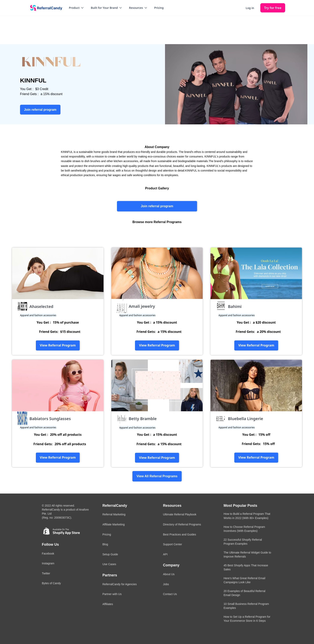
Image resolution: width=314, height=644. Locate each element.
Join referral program (157, 206)
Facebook (48, 554)
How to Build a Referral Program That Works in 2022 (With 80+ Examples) (247, 516)
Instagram (48, 563)
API (165, 554)
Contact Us (170, 594)
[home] (45, 8)
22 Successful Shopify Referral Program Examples (243, 542)
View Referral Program (58, 345)
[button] (77, 8)
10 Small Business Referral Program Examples (246, 606)
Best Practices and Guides (180, 534)
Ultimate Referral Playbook (180, 514)
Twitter (46, 573)
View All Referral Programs (157, 476)
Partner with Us (112, 594)
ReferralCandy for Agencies (120, 584)
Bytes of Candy (51, 583)
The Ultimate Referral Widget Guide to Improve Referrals (247, 555)
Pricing (159, 8)
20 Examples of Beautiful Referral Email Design (245, 593)
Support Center (173, 544)
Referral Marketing (114, 514)
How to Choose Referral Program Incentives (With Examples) (244, 529)
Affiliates (108, 604)
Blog (105, 544)
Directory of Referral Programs (182, 524)
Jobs (166, 584)
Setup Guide (110, 554)
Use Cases (109, 564)
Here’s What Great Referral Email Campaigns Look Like (245, 580)
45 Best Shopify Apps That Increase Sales (246, 567)
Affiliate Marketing (114, 524)
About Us (169, 574)
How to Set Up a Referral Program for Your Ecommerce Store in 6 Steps (247, 619)
